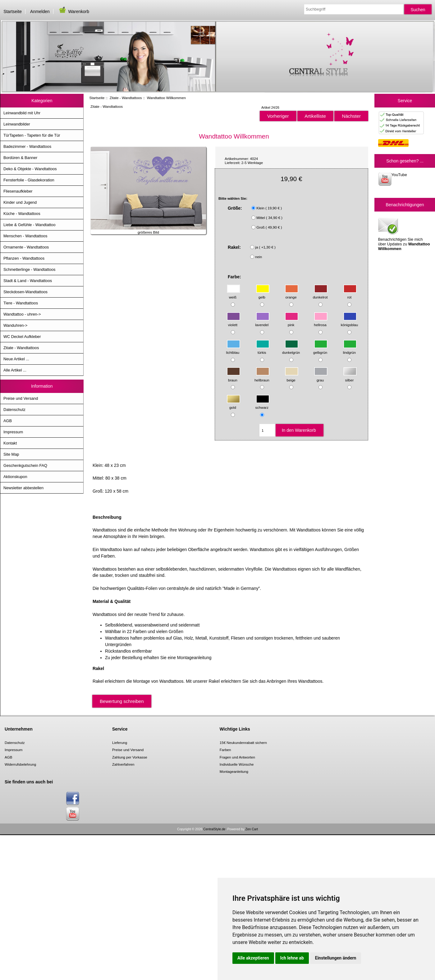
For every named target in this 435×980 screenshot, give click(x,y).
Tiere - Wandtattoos (21, 303)
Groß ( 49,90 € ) (269, 227)
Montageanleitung (234, 771)
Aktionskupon (15, 477)
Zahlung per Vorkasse (130, 757)
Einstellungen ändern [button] (336, 958)
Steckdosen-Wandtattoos (25, 292)
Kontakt (10, 443)
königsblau (349, 322)
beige (292, 377)
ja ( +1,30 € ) (265, 247)
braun (234, 377)
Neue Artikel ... (16, 359)
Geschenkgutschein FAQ (25, 465)
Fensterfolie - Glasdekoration (29, 180)
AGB (8, 421)
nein (259, 257)
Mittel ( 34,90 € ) (269, 218)
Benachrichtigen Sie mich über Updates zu (404, 234)
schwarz (263, 405)
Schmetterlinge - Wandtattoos (29, 269)
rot (350, 294)
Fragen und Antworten (237, 757)
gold (234, 405)
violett (234, 322)
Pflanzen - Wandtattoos (24, 258)
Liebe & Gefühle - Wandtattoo (30, 225)
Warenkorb (74, 11)
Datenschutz (14, 410)
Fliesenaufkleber (18, 191)
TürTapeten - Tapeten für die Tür (32, 135)
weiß (234, 294)
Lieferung (120, 743)
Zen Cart (252, 829)
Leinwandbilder (17, 124)
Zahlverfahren (123, 764)
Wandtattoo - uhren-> (22, 314)
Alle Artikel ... (15, 370)
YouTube (393, 179)
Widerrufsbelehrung (20, 764)
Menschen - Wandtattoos (25, 236)
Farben (225, 750)
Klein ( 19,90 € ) (269, 208)
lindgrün (350, 349)
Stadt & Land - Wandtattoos (28, 281)
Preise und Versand (21, 398)
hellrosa (321, 322)
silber (350, 377)
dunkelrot (321, 294)
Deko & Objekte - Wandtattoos (30, 169)
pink (292, 322)
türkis (263, 349)
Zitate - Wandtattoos (126, 98)
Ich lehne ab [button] (292, 958)
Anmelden (40, 11)
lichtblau (233, 349)
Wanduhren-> (15, 325)
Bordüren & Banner (20, 158)
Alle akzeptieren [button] (253, 958)
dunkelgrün (291, 349)
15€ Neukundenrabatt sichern (243, 743)
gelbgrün (321, 349)
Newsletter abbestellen (23, 488)
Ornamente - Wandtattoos (26, 247)
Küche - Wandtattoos (22, 214)
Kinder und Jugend (20, 202)
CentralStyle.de (214, 829)
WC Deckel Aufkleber (22, 337)
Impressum (13, 432)
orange (292, 294)
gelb (263, 294)
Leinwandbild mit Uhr (22, 113)
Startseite (13, 11)
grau (321, 377)
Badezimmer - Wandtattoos (27, 146)
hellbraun (262, 377)
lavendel (262, 322)
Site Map (11, 454)
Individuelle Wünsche (237, 764)
